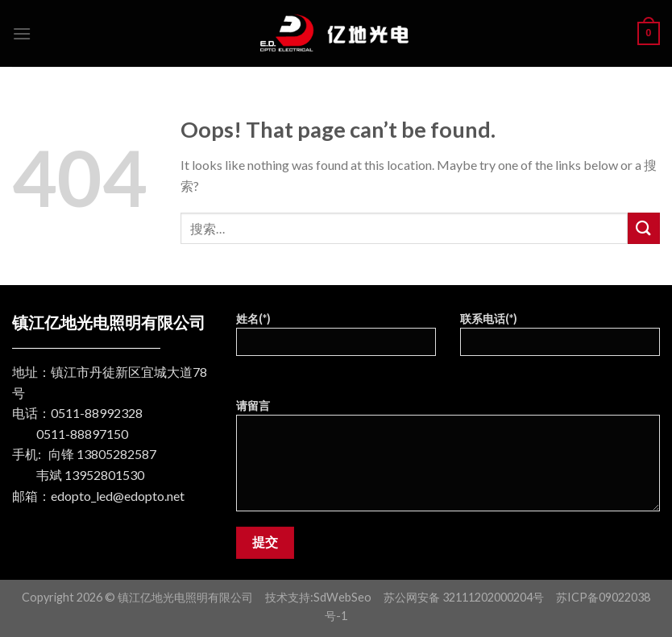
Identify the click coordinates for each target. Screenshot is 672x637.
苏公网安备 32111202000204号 (464, 597)
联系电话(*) (560, 339)
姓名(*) (336, 339)
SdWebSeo (342, 597)
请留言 (448, 461)
